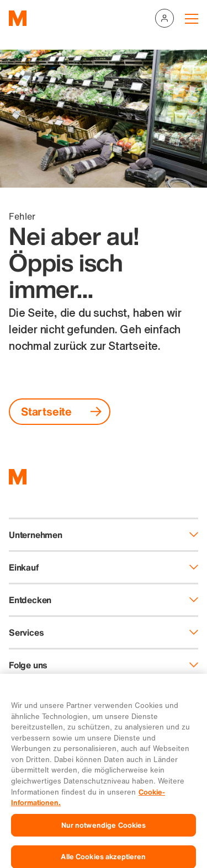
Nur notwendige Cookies (104, 834)
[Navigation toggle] (192, 18)
